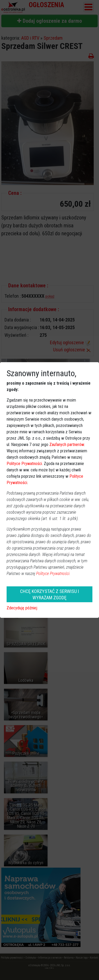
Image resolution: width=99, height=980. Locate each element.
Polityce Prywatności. (53, 574)
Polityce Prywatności (24, 464)
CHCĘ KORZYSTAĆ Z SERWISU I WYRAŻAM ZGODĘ (49, 594)
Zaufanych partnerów (67, 445)
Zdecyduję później (22, 608)
